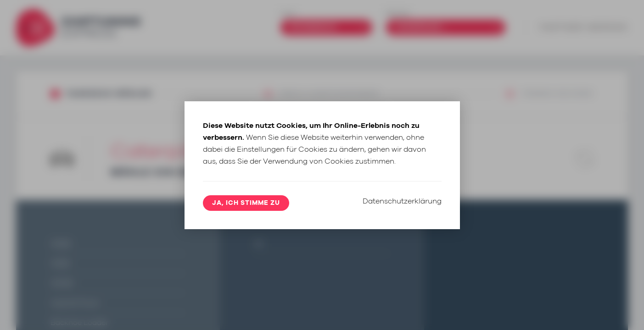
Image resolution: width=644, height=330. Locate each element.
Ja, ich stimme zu (246, 203)
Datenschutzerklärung (402, 201)
